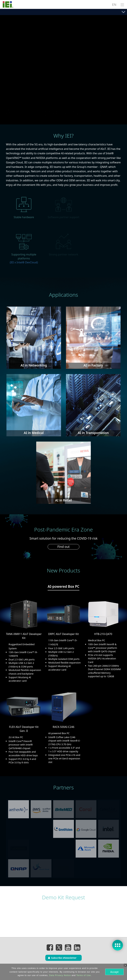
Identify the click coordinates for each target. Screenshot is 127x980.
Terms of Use (83, 975)
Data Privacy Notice (60, 975)
